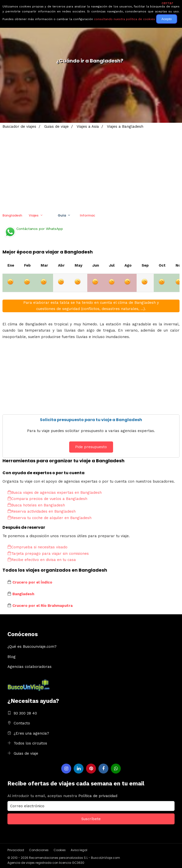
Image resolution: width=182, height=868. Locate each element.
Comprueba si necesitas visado (37, 547)
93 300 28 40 (25, 713)
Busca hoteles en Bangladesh (36, 505)
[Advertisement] (91, 167)
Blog (12, 657)
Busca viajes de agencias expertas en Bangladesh (55, 493)
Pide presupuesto (91, 447)
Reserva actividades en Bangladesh (42, 511)
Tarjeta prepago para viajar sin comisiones (48, 554)
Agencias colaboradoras (30, 667)
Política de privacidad (98, 796)
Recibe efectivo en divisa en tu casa (42, 560)
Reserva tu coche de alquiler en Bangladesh (49, 518)
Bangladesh (12, 215)
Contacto (22, 723)
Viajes (34, 215)
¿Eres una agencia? (31, 733)
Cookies (60, 850)
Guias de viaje (26, 753)
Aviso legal (79, 850)
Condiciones (39, 850)
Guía (62, 215)
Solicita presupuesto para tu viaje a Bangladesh (91, 420)
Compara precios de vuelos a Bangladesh (47, 499)
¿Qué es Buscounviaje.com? (32, 647)
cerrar (167, 3)
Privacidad (16, 850)
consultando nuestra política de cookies (124, 19)
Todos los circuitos (30, 743)
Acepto (167, 19)
